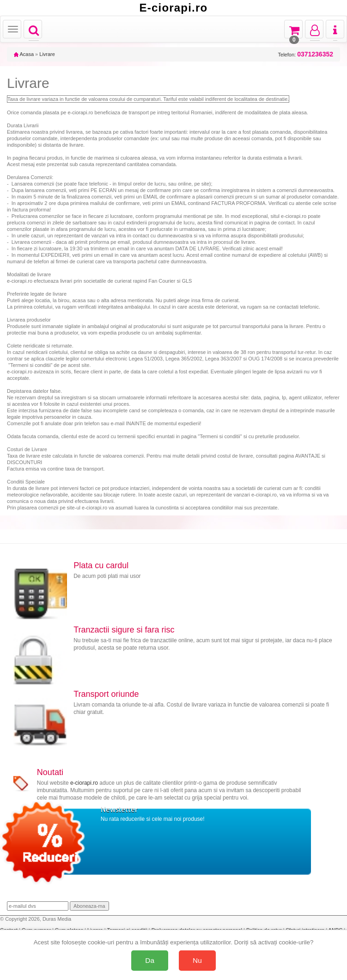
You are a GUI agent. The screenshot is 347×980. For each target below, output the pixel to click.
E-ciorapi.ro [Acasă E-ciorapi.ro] (174, 8)
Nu (197, 960)
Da (150, 960)
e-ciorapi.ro (84, 783)
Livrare (47, 54)
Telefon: (306, 54)
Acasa (24, 54)
